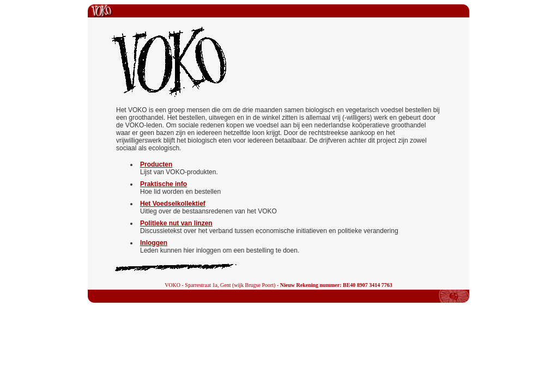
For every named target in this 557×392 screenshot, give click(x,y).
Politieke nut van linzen (176, 223)
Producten (156, 164)
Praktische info (164, 184)
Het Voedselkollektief (173, 204)
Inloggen (154, 243)
